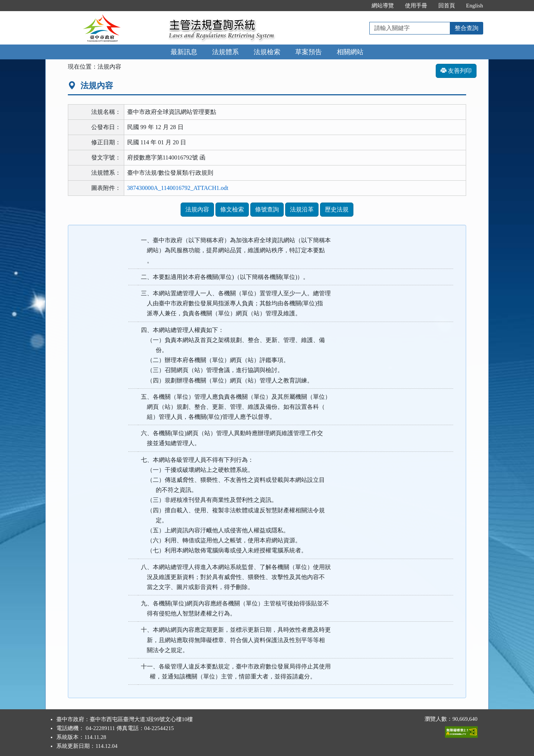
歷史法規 (337, 209)
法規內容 (197, 209)
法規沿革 (302, 209)
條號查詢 (267, 209)
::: (358, 6)
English (475, 6)
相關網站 (350, 52)
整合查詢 (467, 28)
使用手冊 (416, 6)
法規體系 (225, 52)
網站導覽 (383, 6)
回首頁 (447, 6)
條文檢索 (232, 209)
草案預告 (309, 52)
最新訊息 (184, 52)
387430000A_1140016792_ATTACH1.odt (178, 188)
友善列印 (456, 71)
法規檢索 (267, 52)
